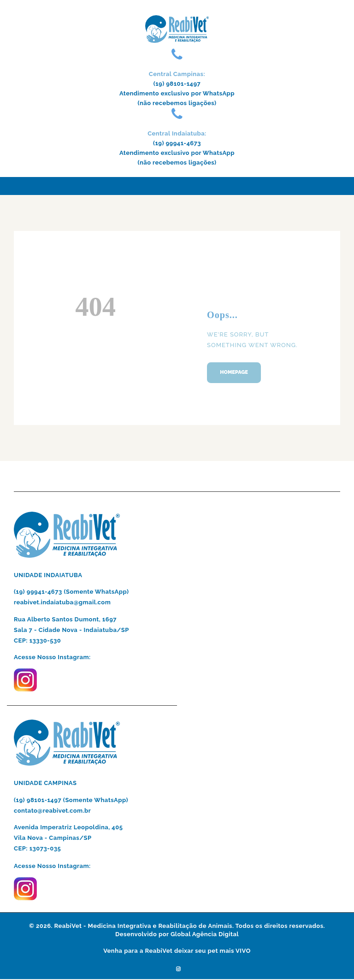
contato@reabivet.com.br (53, 812)
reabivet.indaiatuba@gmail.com (63, 603)
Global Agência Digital (204, 935)
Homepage (235, 373)
